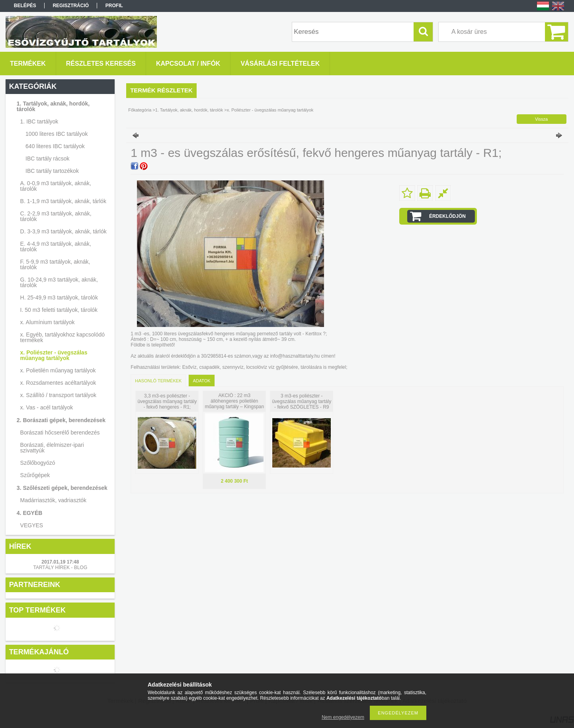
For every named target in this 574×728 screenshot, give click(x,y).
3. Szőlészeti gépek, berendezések (62, 488)
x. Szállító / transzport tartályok (58, 395)
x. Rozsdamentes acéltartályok (58, 383)
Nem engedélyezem (343, 717)
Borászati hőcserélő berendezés (60, 432)
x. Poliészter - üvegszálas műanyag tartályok (54, 355)
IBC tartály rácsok (47, 159)
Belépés (25, 6)
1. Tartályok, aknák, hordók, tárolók (53, 106)
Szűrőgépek (35, 475)
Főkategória (140, 110)
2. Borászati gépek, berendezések (61, 420)
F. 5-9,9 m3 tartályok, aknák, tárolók (55, 264)
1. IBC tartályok (39, 121)
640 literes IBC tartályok (55, 146)
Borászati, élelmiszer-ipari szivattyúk (52, 448)
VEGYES (32, 525)
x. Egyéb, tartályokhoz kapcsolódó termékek (62, 337)
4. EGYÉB (30, 513)
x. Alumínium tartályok (48, 322)
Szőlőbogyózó (38, 463)
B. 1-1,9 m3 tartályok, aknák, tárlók (63, 201)
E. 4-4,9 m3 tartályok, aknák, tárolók (56, 247)
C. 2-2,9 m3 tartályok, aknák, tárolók (56, 216)
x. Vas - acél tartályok (47, 407)
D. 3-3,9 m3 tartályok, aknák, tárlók (63, 231)
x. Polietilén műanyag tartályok (58, 370)
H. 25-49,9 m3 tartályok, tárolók (59, 297)
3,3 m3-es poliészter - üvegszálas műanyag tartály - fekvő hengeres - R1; (167, 401)
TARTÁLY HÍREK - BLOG (60, 568)
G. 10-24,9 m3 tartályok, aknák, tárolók (59, 282)
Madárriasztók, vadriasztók (54, 500)
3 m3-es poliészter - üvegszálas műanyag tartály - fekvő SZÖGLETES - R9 (302, 401)
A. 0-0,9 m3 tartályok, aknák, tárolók (56, 186)
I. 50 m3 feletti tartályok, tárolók (59, 310)
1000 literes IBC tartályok (57, 134)
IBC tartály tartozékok (52, 171)
